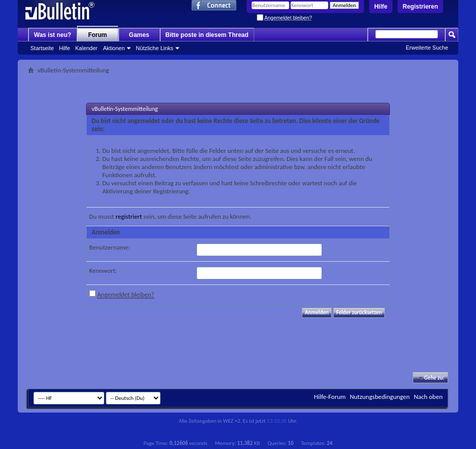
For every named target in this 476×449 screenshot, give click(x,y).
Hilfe (381, 7)
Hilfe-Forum (330, 397)
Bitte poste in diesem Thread (207, 35)
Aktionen (114, 48)
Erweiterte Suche (427, 48)
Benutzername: (110, 247)
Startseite (42, 48)
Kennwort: (103, 271)
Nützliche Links (154, 48)
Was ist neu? (53, 35)
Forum (97, 35)
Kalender (86, 48)
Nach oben (428, 397)
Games (139, 35)
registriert (129, 216)
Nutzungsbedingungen (380, 397)
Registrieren (420, 7)
